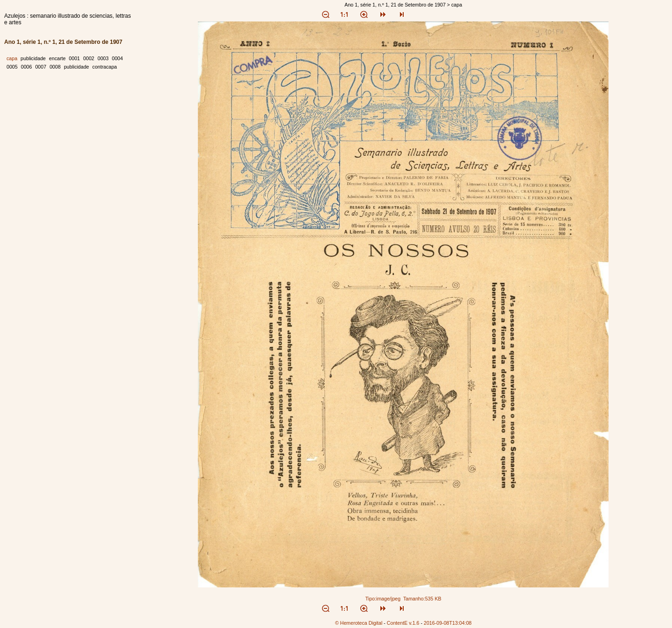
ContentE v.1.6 (403, 623)
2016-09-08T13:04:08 (448, 623)
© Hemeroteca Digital (359, 623)
